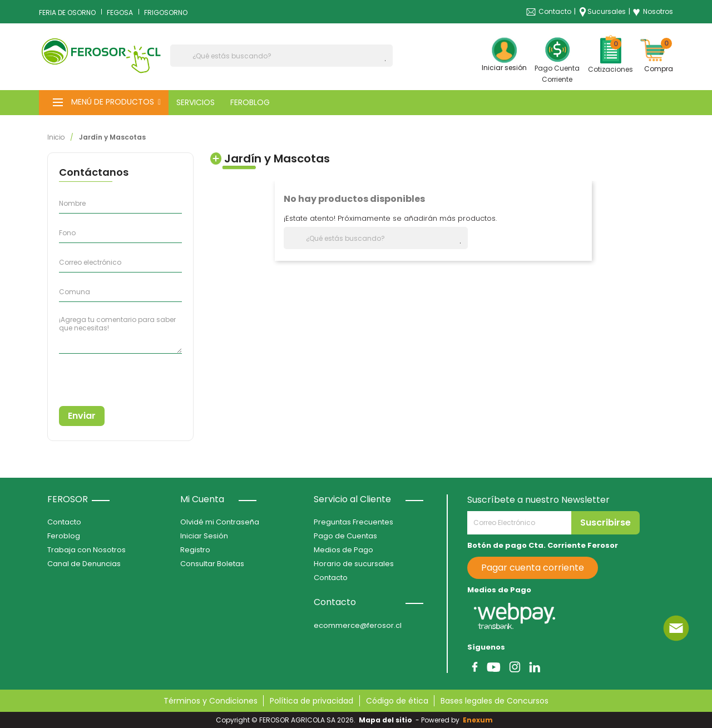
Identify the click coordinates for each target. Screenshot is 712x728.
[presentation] (110, 376)
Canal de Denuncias (84, 564)
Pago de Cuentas (345, 536)
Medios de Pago (343, 550)
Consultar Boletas (212, 564)
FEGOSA (120, 13)
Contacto (555, 11)
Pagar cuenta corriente (533, 568)
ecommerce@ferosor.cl (358, 625)
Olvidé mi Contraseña (220, 522)
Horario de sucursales (354, 564)
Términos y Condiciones (211, 701)
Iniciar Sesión (204, 536)
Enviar (82, 416)
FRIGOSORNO (166, 13)
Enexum (479, 720)
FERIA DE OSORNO (67, 13)
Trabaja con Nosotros (86, 550)
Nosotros (653, 12)
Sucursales (607, 11)
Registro (195, 550)
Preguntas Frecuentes (353, 522)
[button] (104, 103)
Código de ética (397, 701)
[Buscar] (281, 56)
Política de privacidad (311, 701)
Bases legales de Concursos (495, 701)
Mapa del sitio (385, 720)
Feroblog (64, 536)
